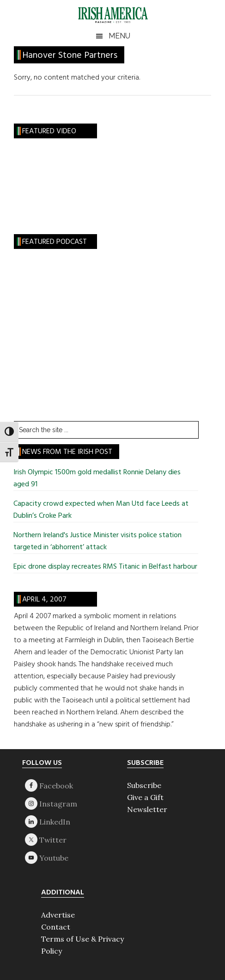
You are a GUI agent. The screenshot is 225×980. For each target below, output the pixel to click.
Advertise (58, 915)
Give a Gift (145, 797)
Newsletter (147, 809)
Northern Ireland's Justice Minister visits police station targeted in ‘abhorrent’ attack (97, 541)
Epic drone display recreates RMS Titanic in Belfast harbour (105, 567)
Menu (119, 36)
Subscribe (144, 785)
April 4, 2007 (44, 600)
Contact (56, 927)
